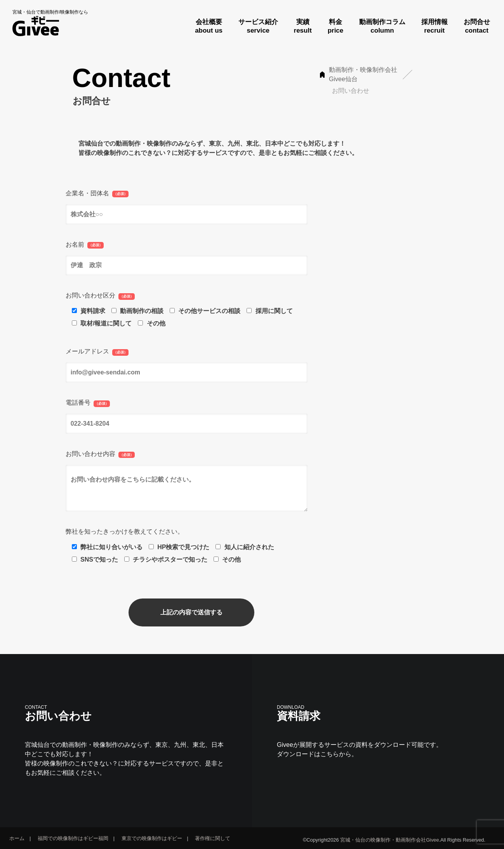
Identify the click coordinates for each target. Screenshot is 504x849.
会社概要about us (209, 26)
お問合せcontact (477, 26)
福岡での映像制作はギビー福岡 (73, 838)
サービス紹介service (258, 26)
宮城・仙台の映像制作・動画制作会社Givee (389, 840)
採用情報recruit (434, 26)
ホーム (17, 838)
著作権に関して (213, 838)
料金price (336, 26)
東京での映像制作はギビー (152, 838)
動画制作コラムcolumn (382, 26)
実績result (303, 26)
